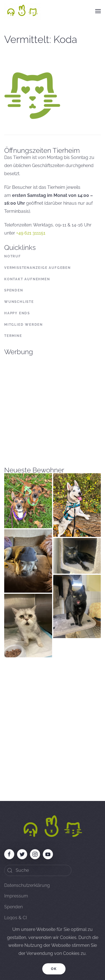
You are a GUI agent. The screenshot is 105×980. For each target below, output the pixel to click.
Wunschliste (19, 302)
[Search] (38, 870)
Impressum (16, 896)
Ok (54, 969)
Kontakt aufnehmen (27, 279)
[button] (98, 11)
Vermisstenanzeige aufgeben (38, 268)
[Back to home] (22, 11)
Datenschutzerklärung (27, 885)
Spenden (14, 290)
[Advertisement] (53, 408)
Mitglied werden (24, 325)
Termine (13, 336)
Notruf (13, 256)
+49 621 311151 (31, 233)
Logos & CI (16, 918)
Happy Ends (17, 313)
